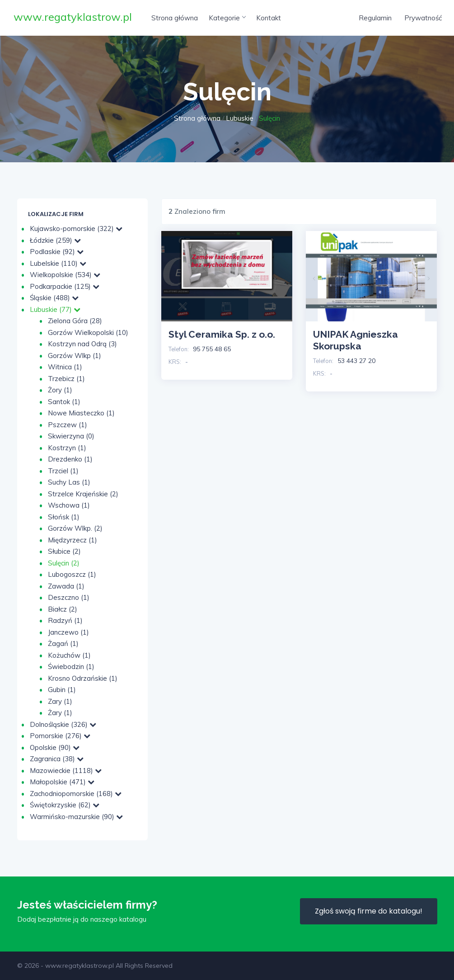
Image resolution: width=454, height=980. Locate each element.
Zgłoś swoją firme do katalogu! (369, 911)
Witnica (65, 367)
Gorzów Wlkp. (75, 528)
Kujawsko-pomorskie (76, 229)
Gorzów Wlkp (75, 356)
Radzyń (65, 620)
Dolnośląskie (63, 724)
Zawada (66, 586)
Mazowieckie (66, 770)
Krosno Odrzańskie (83, 678)
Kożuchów (69, 655)
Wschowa (69, 505)
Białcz (63, 609)
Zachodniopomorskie (76, 794)
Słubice (64, 551)
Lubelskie (58, 263)
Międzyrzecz (73, 540)
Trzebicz (66, 379)
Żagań (63, 643)
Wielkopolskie (65, 275)
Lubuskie (240, 118)
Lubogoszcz (72, 574)
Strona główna (175, 18)
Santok (64, 402)
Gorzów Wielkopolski (88, 332)
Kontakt (269, 18)
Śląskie (54, 298)
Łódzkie (55, 240)
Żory (60, 390)
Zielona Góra (75, 321)
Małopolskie (62, 782)
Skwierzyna (71, 436)
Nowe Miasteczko (81, 413)
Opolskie (55, 747)
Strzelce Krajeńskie (83, 494)
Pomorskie (60, 736)
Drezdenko (70, 459)
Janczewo (68, 632)
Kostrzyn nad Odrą (82, 344)
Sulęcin (64, 563)
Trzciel (63, 471)
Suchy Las (69, 482)
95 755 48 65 (212, 349)
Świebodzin (71, 667)
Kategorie (227, 18)
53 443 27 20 (356, 361)
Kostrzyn (67, 448)
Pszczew (68, 425)
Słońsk (64, 517)
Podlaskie (57, 252)
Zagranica (57, 759)
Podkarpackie (65, 286)
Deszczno (69, 597)
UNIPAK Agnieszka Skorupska (356, 340)
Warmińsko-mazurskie (76, 817)
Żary (60, 713)
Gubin (62, 690)
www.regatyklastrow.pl (73, 17)
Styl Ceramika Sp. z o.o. (222, 334)
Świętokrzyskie (65, 805)
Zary (60, 701)
